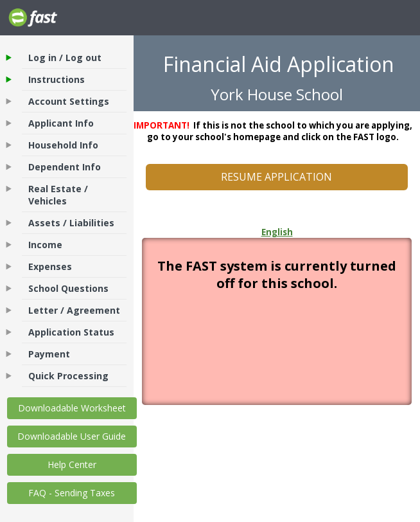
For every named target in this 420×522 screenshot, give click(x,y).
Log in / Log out (65, 58)
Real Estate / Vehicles (58, 195)
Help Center (72, 464)
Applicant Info (61, 123)
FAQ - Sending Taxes (72, 493)
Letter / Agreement (74, 310)
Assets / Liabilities (71, 223)
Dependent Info (65, 167)
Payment (49, 354)
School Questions (68, 288)
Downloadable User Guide (72, 436)
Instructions (57, 79)
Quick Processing (68, 376)
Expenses (50, 266)
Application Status (71, 332)
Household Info (63, 145)
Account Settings (69, 101)
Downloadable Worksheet (72, 408)
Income (45, 245)
